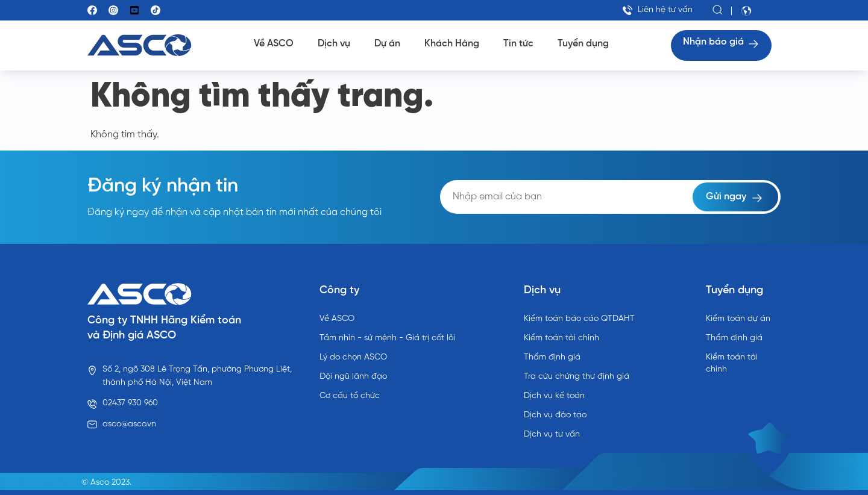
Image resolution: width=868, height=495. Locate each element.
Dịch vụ (334, 44)
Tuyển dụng (583, 44)
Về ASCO (274, 44)
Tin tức (518, 44)
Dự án (387, 44)
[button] (718, 10)
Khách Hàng (452, 44)
